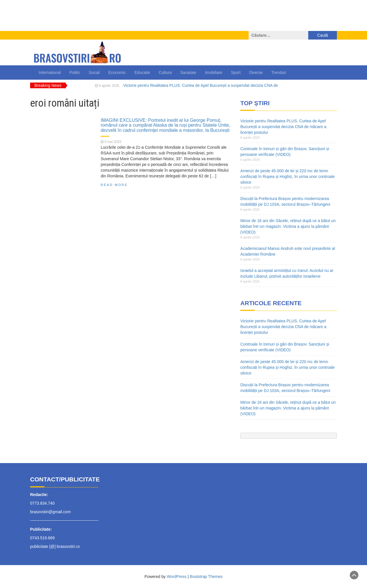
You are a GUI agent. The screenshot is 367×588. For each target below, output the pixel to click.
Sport (236, 72)
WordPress (177, 577)
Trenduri (279, 72)
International (50, 72)
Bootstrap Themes (206, 577)
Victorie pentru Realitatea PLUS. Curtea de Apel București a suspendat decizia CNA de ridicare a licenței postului (283, 127)
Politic (75, 72)
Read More (114, 185)
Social (94, 72)
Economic (117, 72)
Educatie (142, 72)
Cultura (165, 72)
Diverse (256, 72)
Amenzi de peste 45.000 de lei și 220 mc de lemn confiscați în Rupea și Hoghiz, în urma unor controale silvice (287, 177)
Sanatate (188, 72)
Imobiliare (214, 72)
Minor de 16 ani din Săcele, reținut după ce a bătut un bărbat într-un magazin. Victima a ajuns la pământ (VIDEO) (288, 226)
